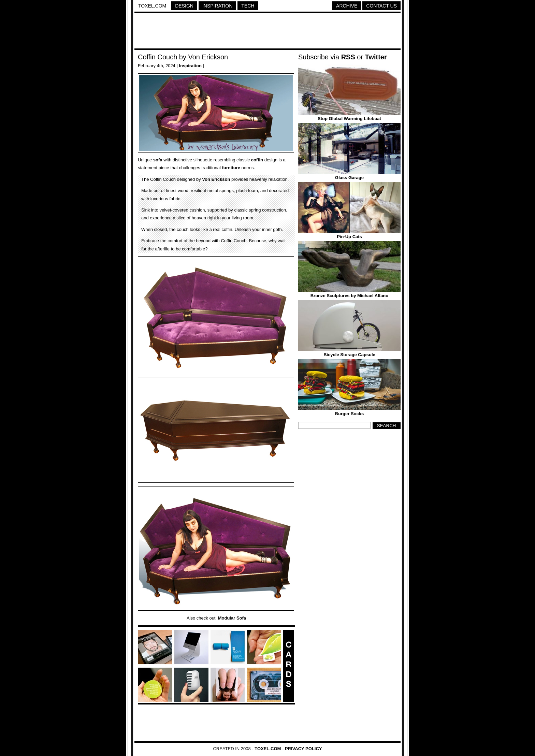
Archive (347, 6)
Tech (248, 6)
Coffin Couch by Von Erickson (183, 57)
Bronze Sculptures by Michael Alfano (350, 296)
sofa (158, 160)
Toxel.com (152, 6)
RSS (348, 57)
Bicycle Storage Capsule (349, 355)
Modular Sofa (232, 618)
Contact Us (381, 6)
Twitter (376, 57)
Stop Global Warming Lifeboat (349, 119)
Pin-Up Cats (349, 237)
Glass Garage (349, 178)
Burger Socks (350, 414)
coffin (257, 160)
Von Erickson (216, 179)
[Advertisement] (267, 32)
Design (184, 6)
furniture (231, 168)
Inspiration (217, 6)
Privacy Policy (303, 749)
